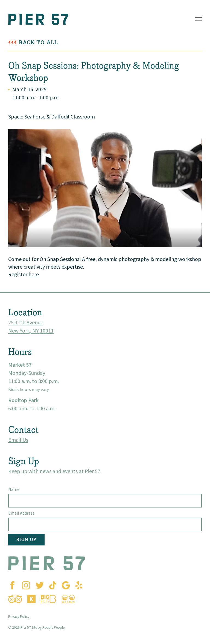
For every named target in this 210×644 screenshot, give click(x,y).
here (34, 275)
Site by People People (48, 627)
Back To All (38, 42)
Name (14, 489)
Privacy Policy (19, 617)
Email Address (21, 513)
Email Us (18, 440)
